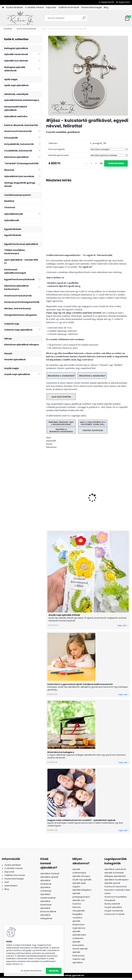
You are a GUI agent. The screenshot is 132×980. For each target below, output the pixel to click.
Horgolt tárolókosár (114, 913)
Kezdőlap (8, 29)
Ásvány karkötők (112, 906)
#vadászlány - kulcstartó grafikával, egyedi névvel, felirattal (59, 500)
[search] (84, 19)
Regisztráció (124, 2)
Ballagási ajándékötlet (115, 878)
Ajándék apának (113, 885)
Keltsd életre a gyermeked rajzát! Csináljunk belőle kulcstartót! (80, 686)
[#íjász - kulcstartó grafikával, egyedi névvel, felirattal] (88, 76)
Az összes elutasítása (31, 971)
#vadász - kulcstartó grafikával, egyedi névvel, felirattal (88, 499)
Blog (106, 7)
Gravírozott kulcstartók (26, 29)
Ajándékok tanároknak (115, 871)
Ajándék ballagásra (82, 892)
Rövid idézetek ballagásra (61, 754)
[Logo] (20, 18)
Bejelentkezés (108, 2)
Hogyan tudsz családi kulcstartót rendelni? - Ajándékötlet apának (81, 822)
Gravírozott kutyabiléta (116, 899)
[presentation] (47, 497)
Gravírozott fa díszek (114, 916)
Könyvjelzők (110, 902)
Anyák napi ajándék (82, 882)
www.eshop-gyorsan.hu (72, 977)
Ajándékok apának (49, 879)
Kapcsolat (51, 7)
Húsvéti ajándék (80, 951)
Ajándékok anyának (50, 876)
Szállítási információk (69, 7)
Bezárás (54, 971)
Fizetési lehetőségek (92, 7)
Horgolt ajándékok (113, 909)
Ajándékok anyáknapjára (116, 882)
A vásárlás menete (34, 7)
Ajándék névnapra (81, 878)
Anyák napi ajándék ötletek (64, 617)
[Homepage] (3, 8)
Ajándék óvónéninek (114, 875)
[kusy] (88, 164)
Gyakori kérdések (14, 7)
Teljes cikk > (122, 628)
